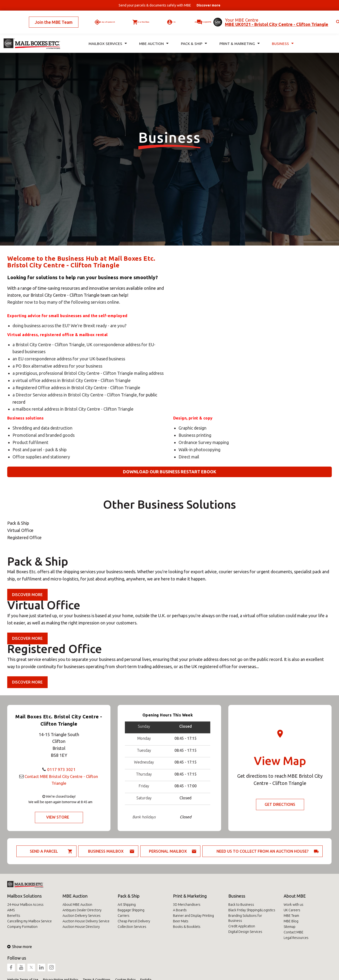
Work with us (294, 905)
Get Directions (280, 805)
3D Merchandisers (187, 905)
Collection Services (132, 927)
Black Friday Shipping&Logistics (252, 910)
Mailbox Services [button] (107, 36)
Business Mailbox (106, 851)
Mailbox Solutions (24, 896)
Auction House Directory (81, 927)
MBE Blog (291, 921)
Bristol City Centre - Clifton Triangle (102, 395)
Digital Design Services (245, 932)
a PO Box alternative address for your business (57, 366)
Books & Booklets (187, 927)
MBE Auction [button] (153, 36)
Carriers (124, 916)
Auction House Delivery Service (86, 921)
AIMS (11, 910)
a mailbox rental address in (38, 409)
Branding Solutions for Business (245, 918)
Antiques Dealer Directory (82, 910)
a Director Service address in (40, 395)
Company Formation (22, 927)
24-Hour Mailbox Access (25, 905)
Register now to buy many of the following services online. (64, 302)
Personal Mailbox (168, 851)
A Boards (180, 910)
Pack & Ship (129, 896)
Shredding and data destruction (42, 428)
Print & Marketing (190, 896)
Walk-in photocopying (199, 450)
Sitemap (290, 927)
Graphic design (192, 428)
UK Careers (292, 910)
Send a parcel (44, 851)
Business (237, 896)
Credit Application (242, 926)
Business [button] (283, 36)
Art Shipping (127, 905)
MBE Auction (75, 896)
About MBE (295, 896)
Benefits (14, 916)
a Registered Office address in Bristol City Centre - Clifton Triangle (76, 388)
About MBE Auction (77, 905)
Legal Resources (296, 938)
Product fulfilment (30, 442)
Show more (19, 947)
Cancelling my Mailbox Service (29, 921)
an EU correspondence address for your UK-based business (69, 359)
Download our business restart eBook (170, 472)
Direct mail (189, 457)
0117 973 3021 (61, 769)
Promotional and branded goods (44, 435)
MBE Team (291, 916)
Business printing (195, 435)
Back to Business (241, 905)
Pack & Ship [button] (193, 36)
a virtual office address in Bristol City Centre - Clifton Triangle (72, 380)
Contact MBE (294, 932)
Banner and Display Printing (193, 916)
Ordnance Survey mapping (204, 442)
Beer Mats (181, 921)
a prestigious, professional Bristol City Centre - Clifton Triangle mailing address (88, 373)
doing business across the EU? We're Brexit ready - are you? (70, 326)
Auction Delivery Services (82, 916)
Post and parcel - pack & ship (40, 450)
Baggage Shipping (131, 910)
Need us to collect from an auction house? (262, 851)
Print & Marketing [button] (239, 36)
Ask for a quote (197, 18)
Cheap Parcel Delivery (134, 921)
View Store (58, 817)
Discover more (28, 595)
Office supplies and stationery (41, 457)
